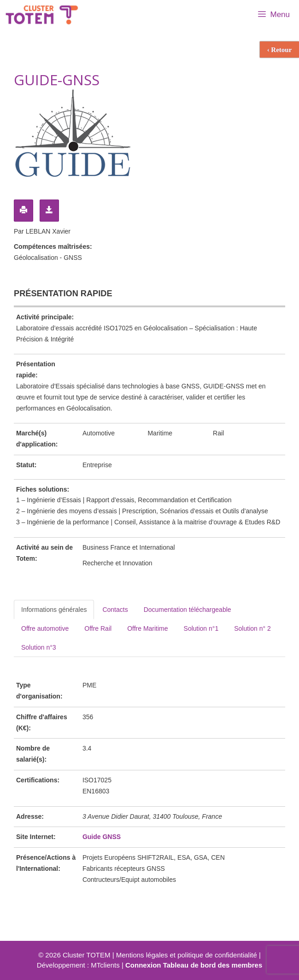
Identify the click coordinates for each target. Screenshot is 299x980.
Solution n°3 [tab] (39, 647)
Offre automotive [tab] (45, 628)
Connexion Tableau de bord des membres (194, 965)
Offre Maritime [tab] (147, 628)
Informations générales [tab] (54, 610)
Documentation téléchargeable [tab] (188, 610)
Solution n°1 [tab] (201, 628)
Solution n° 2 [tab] (252, 628)
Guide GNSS (102, 837)
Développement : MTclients (78, 965)
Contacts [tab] (115, 610)
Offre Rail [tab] (98, 628)
